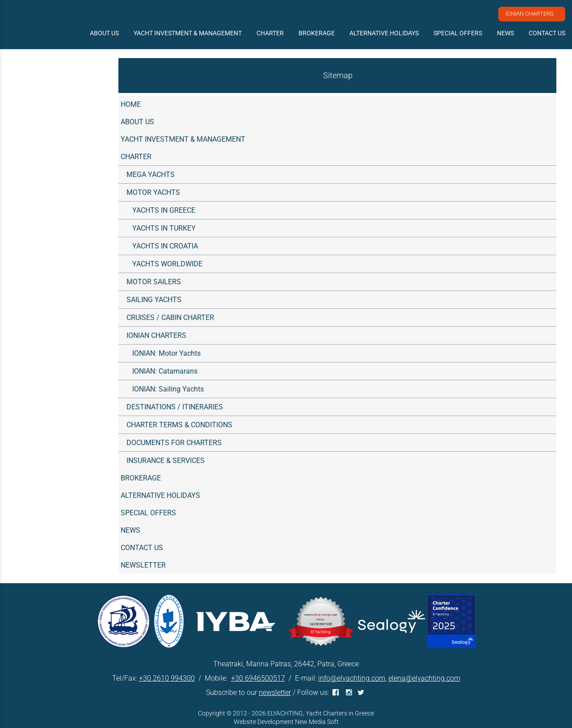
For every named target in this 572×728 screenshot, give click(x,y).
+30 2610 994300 (167, 678)
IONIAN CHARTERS (530, 14)
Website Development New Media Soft (286, 722)
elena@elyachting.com (424, 678)
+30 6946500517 (258, 678)
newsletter (275, 692)
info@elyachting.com (352, 678)
